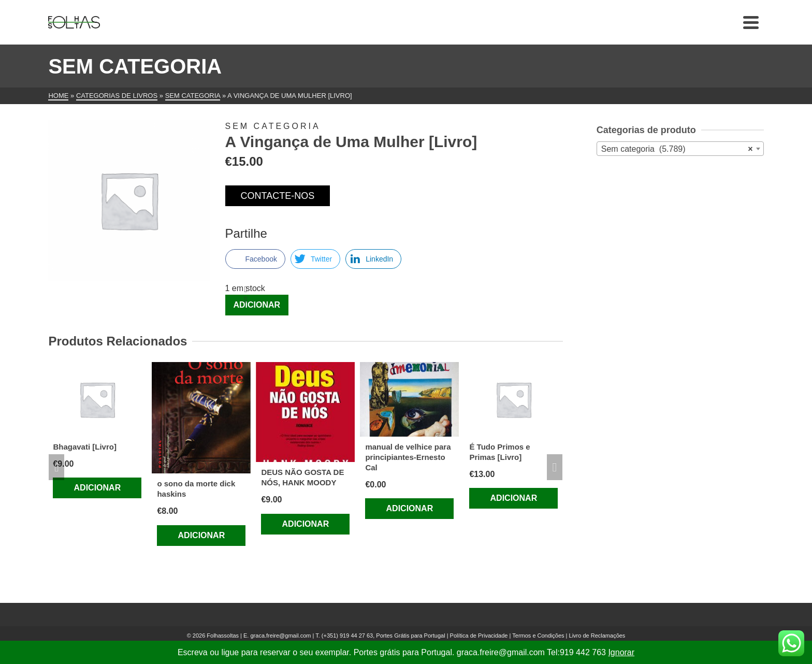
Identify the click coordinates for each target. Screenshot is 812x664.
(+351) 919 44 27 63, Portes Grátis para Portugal (384, 636)
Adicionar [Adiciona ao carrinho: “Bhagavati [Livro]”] (98, 488)
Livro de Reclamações (597, 636)
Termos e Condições (538, 636)
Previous (56, 467)
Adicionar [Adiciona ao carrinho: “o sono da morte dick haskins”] (202, 535)
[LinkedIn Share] (373, 259)
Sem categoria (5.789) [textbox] (677, 149)
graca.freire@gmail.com (280, 636)
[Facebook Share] (255, 259)
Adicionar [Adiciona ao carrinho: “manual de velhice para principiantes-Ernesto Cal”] (410, 508)
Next (555, 467)
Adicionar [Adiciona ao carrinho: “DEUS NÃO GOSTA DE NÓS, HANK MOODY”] (306, 524)
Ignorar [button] (621, 652)
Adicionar (257, 305)
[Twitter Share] (315, 259)
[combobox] (680, 149)
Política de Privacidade (479, 636)
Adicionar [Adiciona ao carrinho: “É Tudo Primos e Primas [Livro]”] (514, 498)
